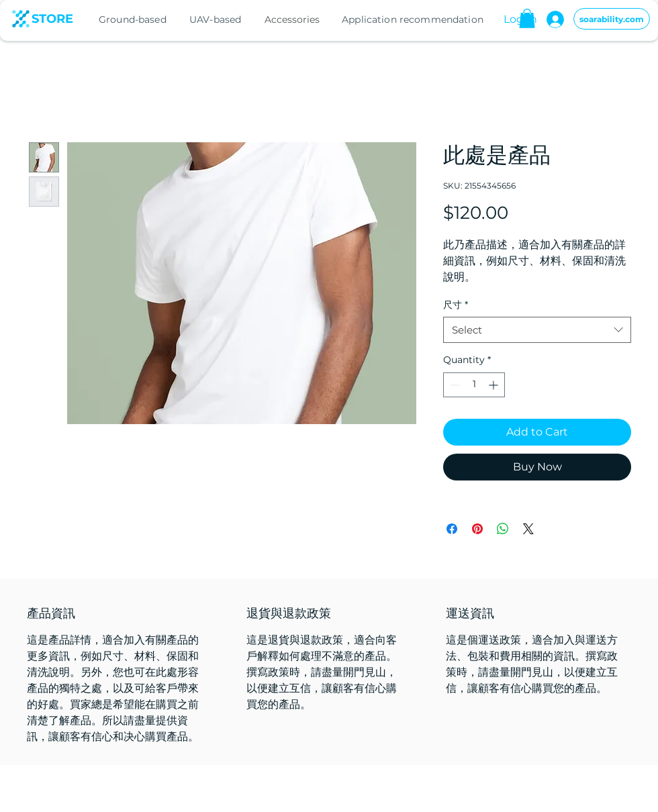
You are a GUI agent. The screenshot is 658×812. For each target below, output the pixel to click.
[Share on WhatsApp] (503, 529)
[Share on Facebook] (452, 529)
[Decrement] (454, 385)
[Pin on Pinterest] (477, 529)
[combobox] (537, 330)
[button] (527, 18)
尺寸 (456, 305)
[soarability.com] (612, 19)
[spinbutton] (474, 385)
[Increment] (495, 385)
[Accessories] (293, 19)
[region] (144, 20)
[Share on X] (528, 529)
